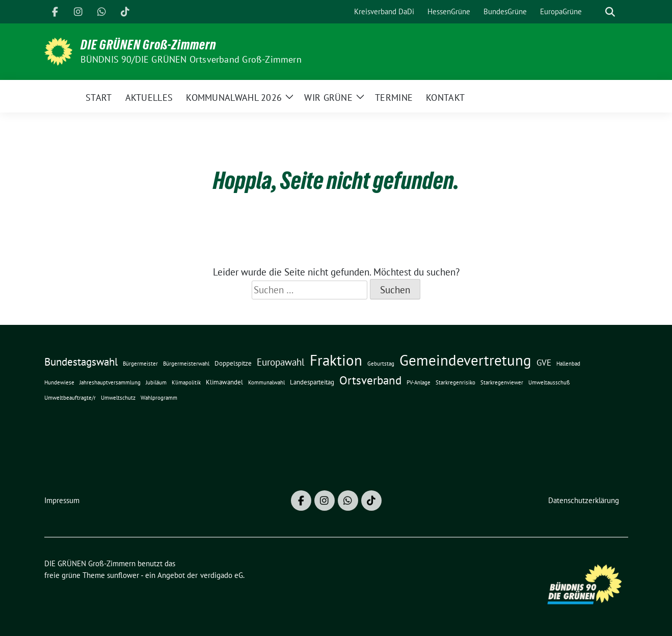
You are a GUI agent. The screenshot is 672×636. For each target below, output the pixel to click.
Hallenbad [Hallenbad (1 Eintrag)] (568, 364)
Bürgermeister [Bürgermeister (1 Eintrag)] (140, 364)
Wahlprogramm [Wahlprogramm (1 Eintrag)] (159, 398)
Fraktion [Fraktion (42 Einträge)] (336, 360)
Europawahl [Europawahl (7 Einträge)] (281, 362)
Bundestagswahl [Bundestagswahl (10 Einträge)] (81, 362)
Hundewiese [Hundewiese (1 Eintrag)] (59, 382)
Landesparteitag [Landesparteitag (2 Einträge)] (312, 382)
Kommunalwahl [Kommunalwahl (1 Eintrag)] (266, 382)
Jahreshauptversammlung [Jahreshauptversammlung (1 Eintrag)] (110, 382)
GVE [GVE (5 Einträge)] (544, 362)
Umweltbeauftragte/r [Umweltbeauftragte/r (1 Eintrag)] (70, 398)
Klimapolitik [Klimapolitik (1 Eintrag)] (186, 382)
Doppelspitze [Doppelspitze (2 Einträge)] (233, 363)
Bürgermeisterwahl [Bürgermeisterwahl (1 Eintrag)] (186, 364)
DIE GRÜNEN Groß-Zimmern (149, 45)
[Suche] (596, 12)
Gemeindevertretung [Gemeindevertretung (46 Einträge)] (465, 360)
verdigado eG (222, 575)
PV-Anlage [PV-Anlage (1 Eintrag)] (419, 382)
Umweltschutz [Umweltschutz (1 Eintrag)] (118, 398)
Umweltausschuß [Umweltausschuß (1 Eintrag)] (549, 382)
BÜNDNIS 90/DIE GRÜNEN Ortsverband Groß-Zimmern (191, 59)
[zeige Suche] (610, 12)
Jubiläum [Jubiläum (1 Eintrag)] (156, 382)
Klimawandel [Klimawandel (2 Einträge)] (224, 382)
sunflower (123, 575)
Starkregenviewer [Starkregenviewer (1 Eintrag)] (502, 382)
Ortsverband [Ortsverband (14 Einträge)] (370, 380)
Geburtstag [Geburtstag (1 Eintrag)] (381, 364)
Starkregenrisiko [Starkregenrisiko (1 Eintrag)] (455, 382)
